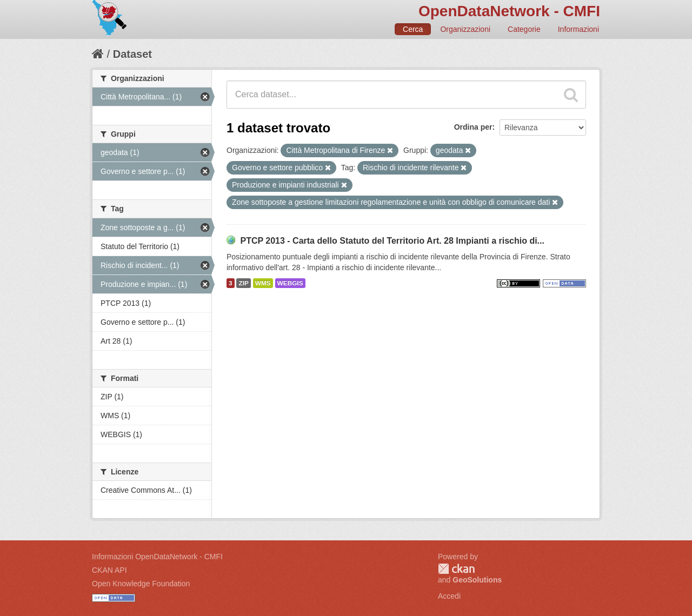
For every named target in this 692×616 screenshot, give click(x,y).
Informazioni (578, 29)
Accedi (449, 596)
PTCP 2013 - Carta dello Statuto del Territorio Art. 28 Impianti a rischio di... (392, 241)
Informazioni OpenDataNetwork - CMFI (157, 557)
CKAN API (109, 570)
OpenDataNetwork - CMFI (509, 11)
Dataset (132, 54)
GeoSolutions (477, 580)
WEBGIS (290, 283)
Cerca (413, 29)
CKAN (456, 569)
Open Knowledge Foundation (141, 584)
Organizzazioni (465, 29)
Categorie (524, 29)
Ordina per (473, 127)
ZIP (243, 283)
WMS (263, 283)
